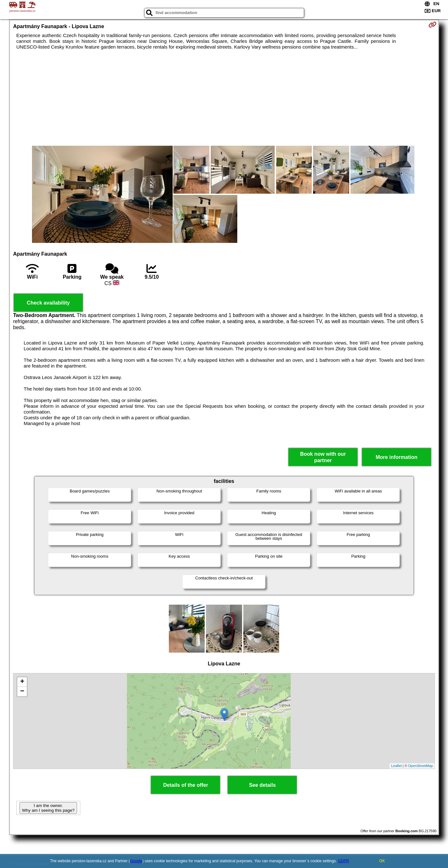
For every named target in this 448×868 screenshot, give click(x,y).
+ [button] (22, 682)
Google (136, 861)
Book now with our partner (323, 457)
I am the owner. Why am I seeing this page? (48, 808)
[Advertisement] (224, 98)
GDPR (344, 861)
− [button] (22, 692)
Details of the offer (185, 785)
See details (263, 785)
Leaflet (396, 766)
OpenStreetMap (420, 766)
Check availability (48, 303)
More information (397, 457)
